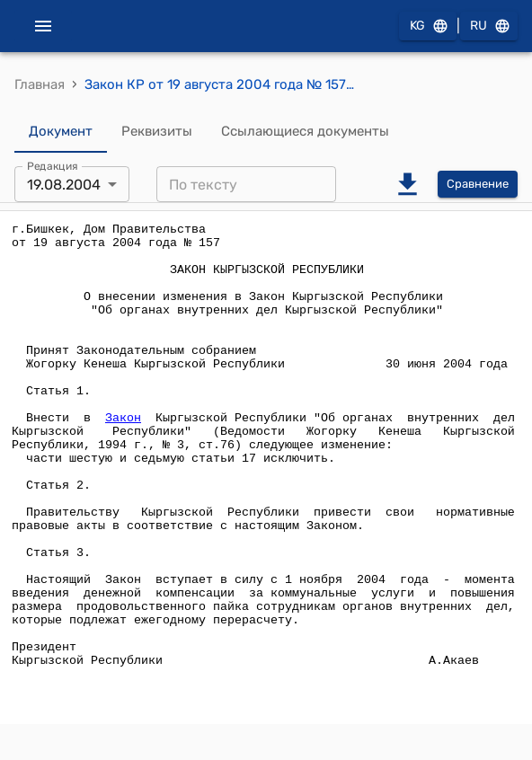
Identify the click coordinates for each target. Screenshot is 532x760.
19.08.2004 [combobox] (64, 185)
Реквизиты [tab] (157, 131)
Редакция (53, 166)
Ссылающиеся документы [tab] (305, 131)
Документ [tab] (61, 131)
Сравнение (478, 185)
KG (428, 27)
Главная (40, 84)
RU (489, 27)
